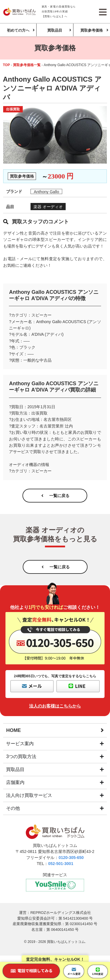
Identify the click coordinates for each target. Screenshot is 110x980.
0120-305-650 (71, 858)
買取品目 (55, 30)
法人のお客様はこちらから (55, 706)
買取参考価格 (92, 30)
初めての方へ (18, 30)
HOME (13, 730)
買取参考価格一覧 (27, 65)
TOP (6, 65)
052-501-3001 (61, 864)
